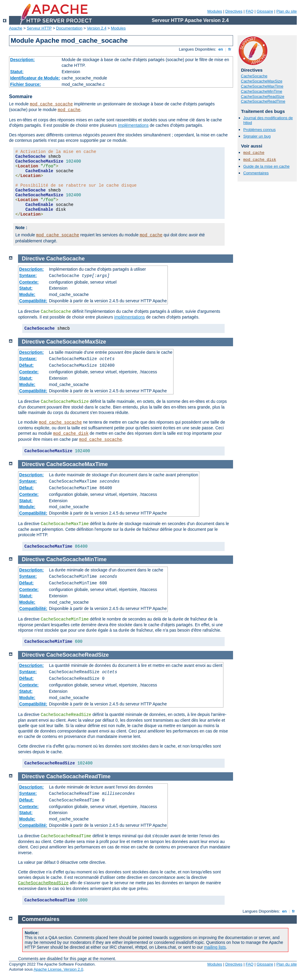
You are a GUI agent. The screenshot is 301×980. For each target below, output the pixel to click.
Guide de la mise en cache (266, 166)
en (221, 49)
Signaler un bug (257, 136)
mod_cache (69, 110)
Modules (215, 11)
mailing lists (215, 947)
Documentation (69, 28)
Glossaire (265, 11)
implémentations (133, 125)
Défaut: (26, 365)
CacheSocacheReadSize (263, 96)
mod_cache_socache (51, 104)
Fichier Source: (26, 84)
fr (230, 49)
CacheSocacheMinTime (262, 91)
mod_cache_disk (260, 160)
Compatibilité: (33, 301)
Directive (33, 259)
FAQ (250, 11)
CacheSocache (254, 76)
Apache (16, 28)
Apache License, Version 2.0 (58, 969)
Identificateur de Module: (35, 78)
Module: (27, 294)
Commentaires (256, 173)
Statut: (17, 72)
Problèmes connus (260, 130)
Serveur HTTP (39, 28)
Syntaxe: (28, 275)
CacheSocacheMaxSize (262, 81)
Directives (234, 11)
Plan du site (287, 11)
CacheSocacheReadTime (263, 101)
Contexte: (29, 282)
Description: (23, 60)
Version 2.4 (97, 28)
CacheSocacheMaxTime (262, 86)
